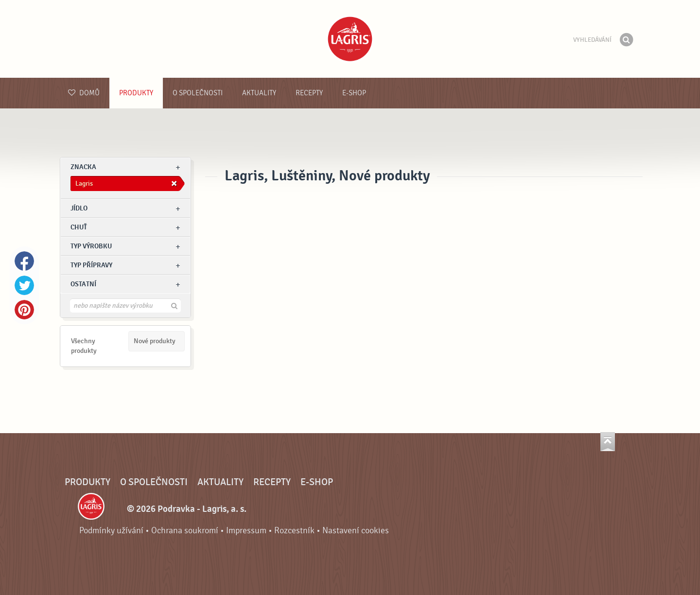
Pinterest (24, 310)
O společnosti (198, 93)
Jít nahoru (608, 442)
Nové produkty (155, 341)
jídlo (79, 208)
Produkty (136, 93)
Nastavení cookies (356, 531)
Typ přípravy (91, 265)
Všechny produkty (84, 346)
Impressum (246, 531)
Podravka (350, 39)
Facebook (24, 261)
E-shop (354, 93)
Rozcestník (294, 531)
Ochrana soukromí (185, 531)
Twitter (24, 285)
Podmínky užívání (111, 531)
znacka (83, 167)
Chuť (79, 227)
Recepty (309, 93)
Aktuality (259, 93)
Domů (84, 93)
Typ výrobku (91, 246)
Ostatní (83, 284)
